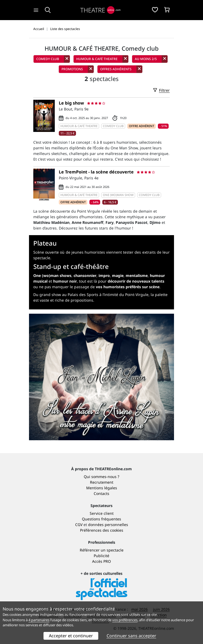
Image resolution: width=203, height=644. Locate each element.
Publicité (102, 556)
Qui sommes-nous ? (102, 477)
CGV (79, 525)
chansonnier (85, 275)
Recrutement (102, 482)
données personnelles (108, 525)
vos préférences (125, 620)
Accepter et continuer (71, 636)
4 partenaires (39, 620)
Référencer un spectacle (102, 550)
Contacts (102, 493)
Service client (102, 513)
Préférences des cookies (102, 530)
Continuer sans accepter (131, 636)
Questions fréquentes (102, 519)
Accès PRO (102, 561)
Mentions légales (102, 488)
